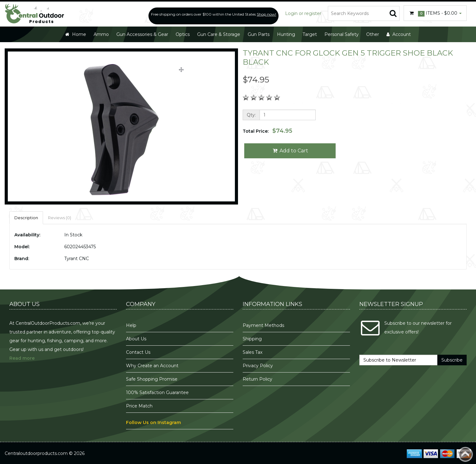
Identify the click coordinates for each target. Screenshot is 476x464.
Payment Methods (263, 325)
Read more (22, 358)
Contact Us (138, 352)
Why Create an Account (152, 366)
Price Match (139, 406)
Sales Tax (253, 352)
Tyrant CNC (77, 259)
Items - (435, 13)
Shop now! (266, 14)
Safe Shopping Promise (152, 379)
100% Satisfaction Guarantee (158, 392)
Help (131, 325)
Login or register (303, 13)
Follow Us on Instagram (153, 422)
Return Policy (257, 379)
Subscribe (452, 360)
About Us (136, 339)
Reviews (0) (60, 218)
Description (26, 218)
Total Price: (267, 131)
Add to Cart (290, 151)
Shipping (252, 339)
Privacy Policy (258, 366)
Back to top (465, 454)
